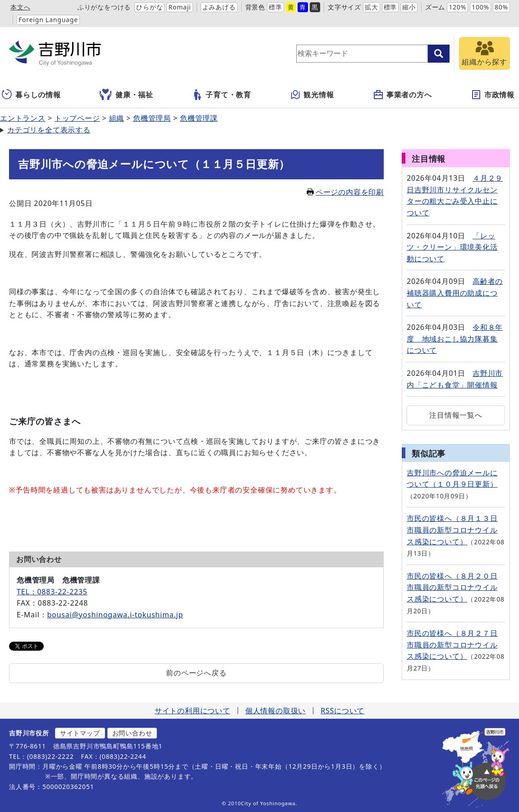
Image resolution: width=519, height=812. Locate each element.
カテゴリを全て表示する (49, 130)
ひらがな (149, 7)
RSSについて (342, 711)
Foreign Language (48, 20)
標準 (276, 7)
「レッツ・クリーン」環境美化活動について (452, 247)
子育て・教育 (222, 95)
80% (501, 7)
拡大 (372, 7)
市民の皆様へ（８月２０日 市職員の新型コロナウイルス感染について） (452, 587)
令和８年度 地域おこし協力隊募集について (455, 339)
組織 (117, 118)
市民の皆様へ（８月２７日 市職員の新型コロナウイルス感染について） (452, 645)
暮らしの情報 (31, 95)
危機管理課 (199, 118)
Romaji (179, 7)
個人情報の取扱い (276, 711)
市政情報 (493, 95)
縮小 (409, 7)
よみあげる (219, 7)
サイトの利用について (193, 711)
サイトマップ (80, 733)
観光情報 (312, 95)
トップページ (77, 118)
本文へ (20, 7)
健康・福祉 (126, 95)
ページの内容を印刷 (345, 192)
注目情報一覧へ (456, 415)
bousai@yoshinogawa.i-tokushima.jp (115, 615)
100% (480, 7)
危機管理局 (152, 118)
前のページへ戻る (196, 673)
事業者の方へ (402, 95)
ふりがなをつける (104, 7)
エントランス (23, 118)
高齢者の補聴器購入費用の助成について (455, 293)
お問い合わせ (132, 733)
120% (457, 7)
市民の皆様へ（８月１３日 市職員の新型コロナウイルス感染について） (452, 530)
